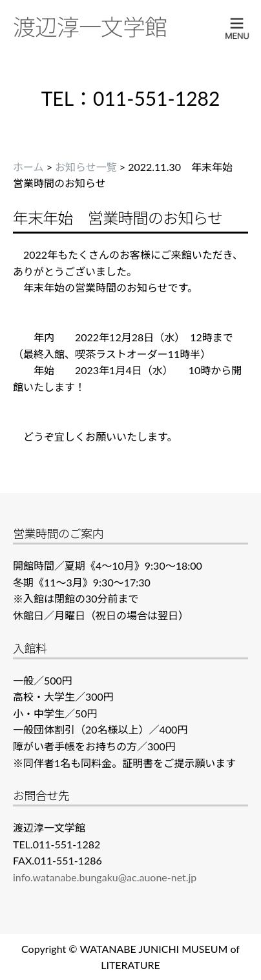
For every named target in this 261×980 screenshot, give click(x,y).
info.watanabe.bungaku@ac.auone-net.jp (105, 877)
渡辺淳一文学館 (90, 26)
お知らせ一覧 (86, 167)
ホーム (28, 167)
